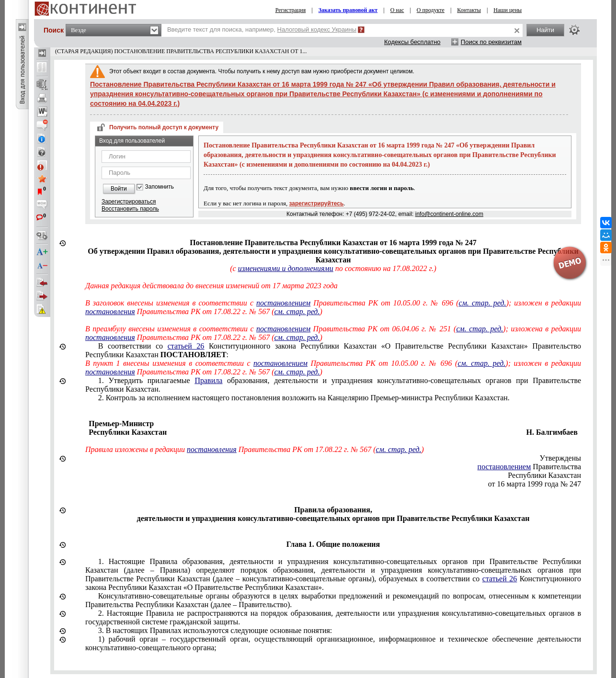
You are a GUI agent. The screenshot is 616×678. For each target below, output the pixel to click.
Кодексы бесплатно (412, 42)
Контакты (469, 10)
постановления (110, 311)
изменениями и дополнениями (286, 268)
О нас (397, 10)
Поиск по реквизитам (491, 42)
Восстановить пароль (130, 209)
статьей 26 (186, 346)
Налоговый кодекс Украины (317, 29)
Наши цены (508, 10)
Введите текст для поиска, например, (262, 29)
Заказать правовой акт (348, 10)
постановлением (283, 303)
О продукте (431, 10)
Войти (119, 189)
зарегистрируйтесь (317, 203)
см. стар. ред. (483, 303)
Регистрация (291, 10)
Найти (545, 30)
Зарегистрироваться (129, 202)
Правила (208, 380)
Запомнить (160, 187)
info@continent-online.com (449, 214)
